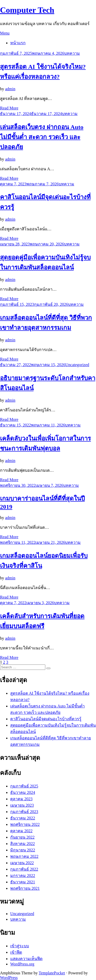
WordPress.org (22, 964)
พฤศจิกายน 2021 (25, 888)
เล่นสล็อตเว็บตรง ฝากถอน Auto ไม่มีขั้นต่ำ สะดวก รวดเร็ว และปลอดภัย (42, 137)
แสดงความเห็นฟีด (26, 959)
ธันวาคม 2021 (23, 882)
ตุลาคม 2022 (21, 831)
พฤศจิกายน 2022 (25, 824)
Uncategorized (77, 365)
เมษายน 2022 (22, 863)
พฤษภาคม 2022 (24, 856)
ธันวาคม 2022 (23, 818)
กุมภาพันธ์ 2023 (24, 812)
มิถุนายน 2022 (23, 850)
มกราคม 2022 (23, 876)
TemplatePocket (52, 973)
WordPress (9, 978)
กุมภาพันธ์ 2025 (24, 786)
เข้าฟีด (16, 952)
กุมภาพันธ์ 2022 (24, 869)
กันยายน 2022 (22, 837)
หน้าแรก (18, 43)
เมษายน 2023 (22, 805)
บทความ (72, 53)
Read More (9, 108)
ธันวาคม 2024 (23, 792)
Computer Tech (27, 10)
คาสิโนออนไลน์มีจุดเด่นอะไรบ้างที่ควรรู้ (46, 719)
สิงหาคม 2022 (23, 844)
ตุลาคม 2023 (21, 799)
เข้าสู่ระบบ (20, 946)
